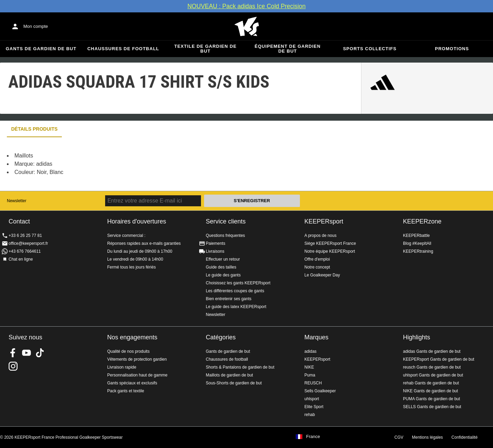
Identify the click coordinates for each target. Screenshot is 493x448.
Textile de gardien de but (205, 49)
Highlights (417, 337)
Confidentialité (464, 437)
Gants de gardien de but (41, 49)
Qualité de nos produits (128, 351)
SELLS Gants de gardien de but (432, 407)
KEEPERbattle (416, 236)
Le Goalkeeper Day (322, 275)
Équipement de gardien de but (288, 49)
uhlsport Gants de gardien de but (433, 375)
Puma (310, 375)
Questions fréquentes (225, 236)
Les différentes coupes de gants (235, 291)
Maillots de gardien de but (229, 375)
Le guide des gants (223, 275)
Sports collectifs (370, 49)
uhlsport (312, 399)
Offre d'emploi (317, 259)
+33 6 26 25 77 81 (25, 236)
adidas (310, 351)
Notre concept (317, 267)
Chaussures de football (123, 49)
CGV (399, 437)
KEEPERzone (422, 221)
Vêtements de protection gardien (137, 359)
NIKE (309, 367)
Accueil (247, 26)
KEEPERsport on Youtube (26, 353)
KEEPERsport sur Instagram (13, 366)
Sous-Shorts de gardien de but (234, 383)
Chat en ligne (21, 259)
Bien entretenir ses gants (229, 299)
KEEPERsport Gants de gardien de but (439, 359)
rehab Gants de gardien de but (431, 383)
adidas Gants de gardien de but (432, 351)
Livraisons (215, 251)
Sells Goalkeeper (320, 391)
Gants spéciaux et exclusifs (132, 383)
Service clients (226, 221)
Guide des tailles (221, 267)
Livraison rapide (122, 367)
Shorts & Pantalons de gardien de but (240, 367)
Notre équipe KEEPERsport (330, 251)
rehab (310, 415)
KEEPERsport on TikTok (40, 353)
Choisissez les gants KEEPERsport (238, 283)
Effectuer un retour (223, 259)
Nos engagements (132, 337)
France (313, 437)
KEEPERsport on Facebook (13, 353)
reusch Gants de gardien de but (432, 367)
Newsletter (17, 201)
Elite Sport (314, 407)
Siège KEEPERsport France (330, 243)
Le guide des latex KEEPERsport (236, 307)
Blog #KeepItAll (417, 243)
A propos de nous (320, 236)
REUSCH (313, 383)
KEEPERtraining (418, 251)
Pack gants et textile (126, 391)
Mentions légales (427, 437)
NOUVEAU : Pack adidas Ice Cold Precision (246, 6)
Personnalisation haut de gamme (137, 375)
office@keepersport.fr (28, 243)
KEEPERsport (324, 221)
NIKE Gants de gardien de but (430, 391)
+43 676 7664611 (25, 251)
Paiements (216, 243)
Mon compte (36, 26)
